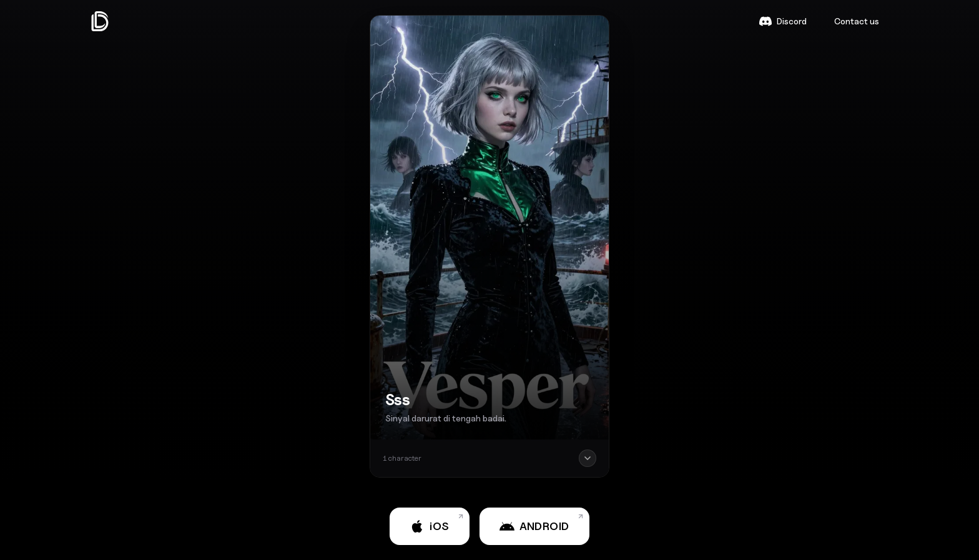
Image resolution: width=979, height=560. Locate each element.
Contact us (857, 21)
